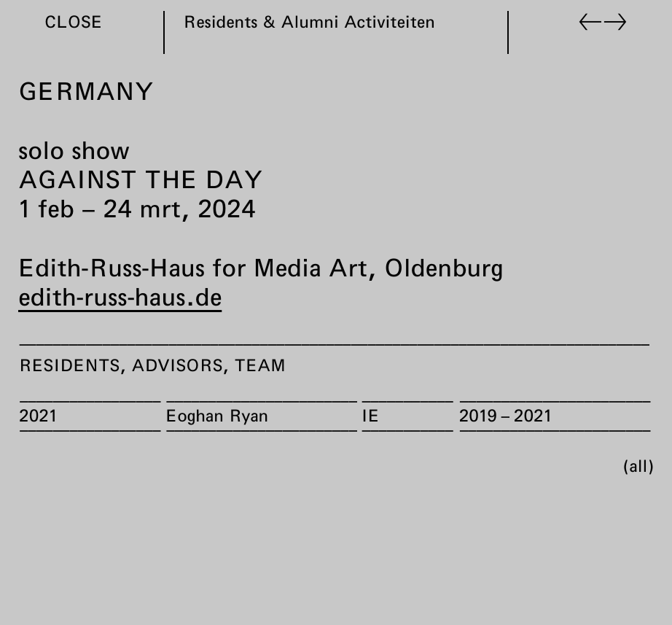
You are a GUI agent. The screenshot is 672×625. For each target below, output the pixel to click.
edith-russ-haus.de (120, 296)
